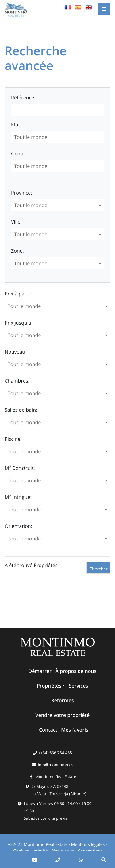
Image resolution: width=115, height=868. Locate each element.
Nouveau (15, 352)
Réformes (62, 700)
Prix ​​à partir (18, 294)
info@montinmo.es (56, 765)
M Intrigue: (18, 497)
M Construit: (20, 468)
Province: (21, 193)
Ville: (16, 222)
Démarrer (40, 671)
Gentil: (18, 154)
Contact (48, 730)
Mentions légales (88, 845)
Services (78, 686)
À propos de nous (76, 671)
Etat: (16, 124)
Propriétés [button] (49, 686)
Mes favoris (75, 730)
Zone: (17, 251)
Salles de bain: (21, 410)
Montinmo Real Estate (56, 777)
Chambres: (17, 381)
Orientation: (18, 526)
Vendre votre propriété (62, 715)
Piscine (13, 439)
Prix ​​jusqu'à (18, 323)
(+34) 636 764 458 (56, 753)
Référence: (23, 98)
